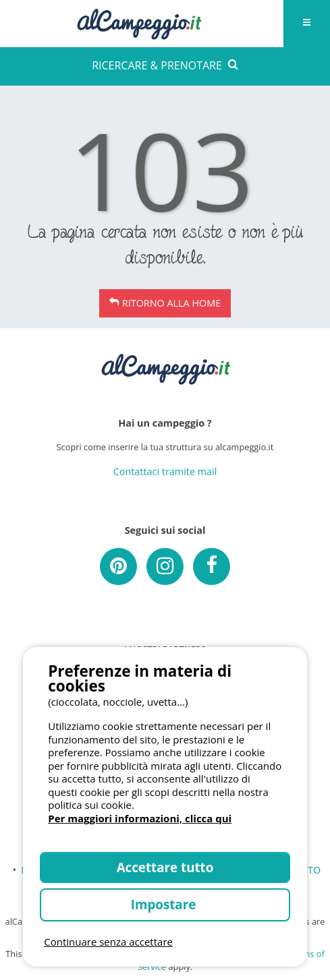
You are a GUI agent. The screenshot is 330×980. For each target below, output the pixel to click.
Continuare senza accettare (108, 942)
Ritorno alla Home (171, 303)
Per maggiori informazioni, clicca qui (140, 818)
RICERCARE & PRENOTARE (165, 65)
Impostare (165, 904)
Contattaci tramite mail (165, 471)
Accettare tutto (165, 867)
